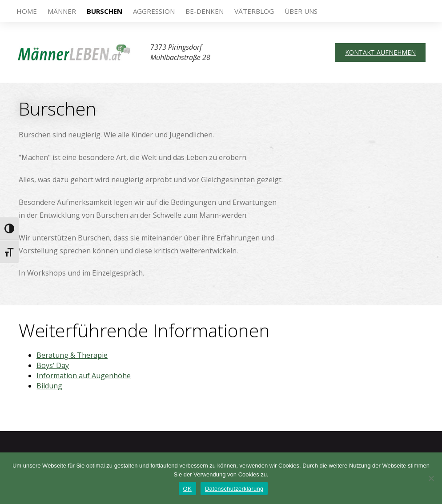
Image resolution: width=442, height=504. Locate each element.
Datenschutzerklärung (234, 489)
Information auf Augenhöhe (84, 376)
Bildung (49, 386)
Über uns (301, 11)
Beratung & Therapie (72, 355)
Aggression (154, 11)
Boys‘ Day (53, 365)
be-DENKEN (205, 11)
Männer (62, 11)
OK (187, 489)
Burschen (104, 11)
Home (27, 11)
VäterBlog (254, 11)
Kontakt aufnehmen (380, 52)
